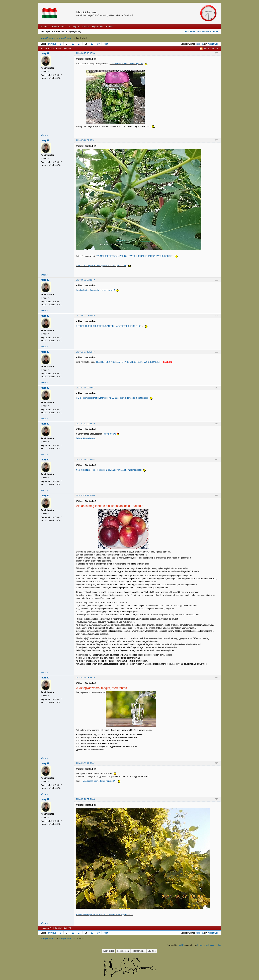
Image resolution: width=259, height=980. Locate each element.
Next (106, 44)
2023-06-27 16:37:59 (85, 53)
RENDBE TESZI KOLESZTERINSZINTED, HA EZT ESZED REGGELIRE (109, 326)
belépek (199, 44)
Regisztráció (97, 27)
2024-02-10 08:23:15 (85, 678)
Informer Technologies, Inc (209, 945)
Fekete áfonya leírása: (86, 438)
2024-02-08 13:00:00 (85, 496)
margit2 (45, 53)
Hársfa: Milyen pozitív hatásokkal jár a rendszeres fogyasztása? (104, 915)
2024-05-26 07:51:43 (85, 799)
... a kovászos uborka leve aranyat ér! (126, 64)
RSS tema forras (211, 49)
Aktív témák (190, 31)
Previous (52, 44)
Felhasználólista (59, 27)
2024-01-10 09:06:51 (85, 388)
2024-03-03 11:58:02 (85, 763)
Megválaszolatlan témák (207, 31)
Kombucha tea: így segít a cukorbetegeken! (95, 290)
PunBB (181, 945)
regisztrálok (213, 44)
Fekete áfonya (109, 434)
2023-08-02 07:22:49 (85, 280)
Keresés (85, 27)
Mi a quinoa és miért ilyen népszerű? (99, 781)
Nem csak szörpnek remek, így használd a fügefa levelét (101, 266)
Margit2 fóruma (86, 12)
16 (73, 44)
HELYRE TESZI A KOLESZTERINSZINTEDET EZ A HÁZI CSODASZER (128, 362)
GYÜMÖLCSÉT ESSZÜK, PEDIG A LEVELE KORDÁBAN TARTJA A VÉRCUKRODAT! (135, 256)
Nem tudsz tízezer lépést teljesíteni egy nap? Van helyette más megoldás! (109, 470)
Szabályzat (74, 27)
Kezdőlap (45, 27)
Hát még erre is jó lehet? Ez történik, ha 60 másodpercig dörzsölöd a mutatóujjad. (112, 398)
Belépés (109, 27)
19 (92, 44)
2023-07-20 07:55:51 (85, 140)
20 (98, 44)
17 (79, 44)
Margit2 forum (65, 38)
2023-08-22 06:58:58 (85, 316)
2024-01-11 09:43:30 (85, 424)
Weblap (44, 135)
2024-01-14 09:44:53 (85, 460)
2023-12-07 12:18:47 (85, 352)
